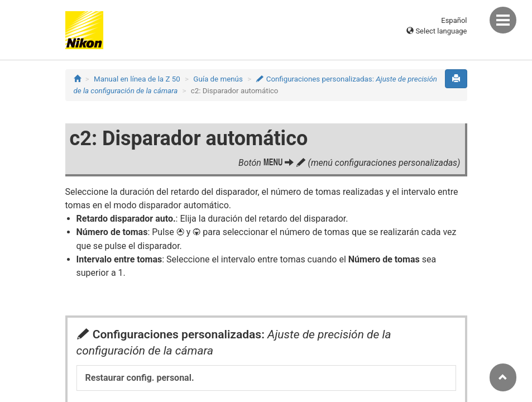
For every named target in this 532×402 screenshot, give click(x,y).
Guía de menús (218, 79)
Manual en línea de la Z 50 (137, 79)
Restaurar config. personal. (140, 378)
